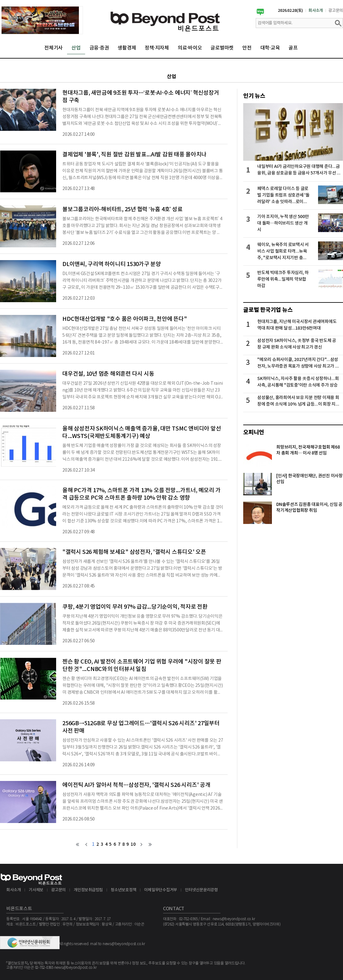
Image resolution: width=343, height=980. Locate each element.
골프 (293, 48)
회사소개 (316, 11)
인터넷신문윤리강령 (201, 890)
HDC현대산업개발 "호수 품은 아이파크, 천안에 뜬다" (125, 319)
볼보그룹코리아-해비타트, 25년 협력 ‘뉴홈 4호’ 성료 (122, 209)
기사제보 (36, 890)
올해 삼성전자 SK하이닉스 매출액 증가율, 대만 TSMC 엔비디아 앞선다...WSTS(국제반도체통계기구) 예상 (142, 433)
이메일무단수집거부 (161, 890)
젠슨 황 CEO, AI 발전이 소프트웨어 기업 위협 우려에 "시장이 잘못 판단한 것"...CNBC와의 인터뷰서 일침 (142, 666)
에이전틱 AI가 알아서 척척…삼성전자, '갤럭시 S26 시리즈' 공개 (136, 785)
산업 (76, 48)
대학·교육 (270, 48)
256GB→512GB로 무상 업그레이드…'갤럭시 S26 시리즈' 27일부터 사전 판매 (141, 727)
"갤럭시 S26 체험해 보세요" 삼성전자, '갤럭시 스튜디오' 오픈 (134, 552)
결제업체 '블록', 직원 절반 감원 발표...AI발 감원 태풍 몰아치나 (134, 155)
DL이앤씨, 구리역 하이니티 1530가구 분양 (112, 264)
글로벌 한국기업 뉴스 (268, 310)
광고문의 (336, 11)
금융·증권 (99, 48)
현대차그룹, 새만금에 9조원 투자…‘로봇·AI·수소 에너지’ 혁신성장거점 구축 (141, 97)
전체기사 (53, 48)
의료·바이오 (190, 48)
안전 (247, 48)
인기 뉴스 (254, 96)
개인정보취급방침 (88, 890)
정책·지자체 (157, 48)
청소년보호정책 (123, 890)
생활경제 (127, 48)
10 (133, 844)
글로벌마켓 (222, 48)
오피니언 (254, 432)
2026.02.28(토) (290, 11)
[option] (42, 20)
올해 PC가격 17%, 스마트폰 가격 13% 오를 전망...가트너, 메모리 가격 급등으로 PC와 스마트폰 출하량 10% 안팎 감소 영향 (141, 494)
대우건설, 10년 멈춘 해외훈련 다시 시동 (108, 374)
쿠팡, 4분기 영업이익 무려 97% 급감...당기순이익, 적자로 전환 (135, 607)
